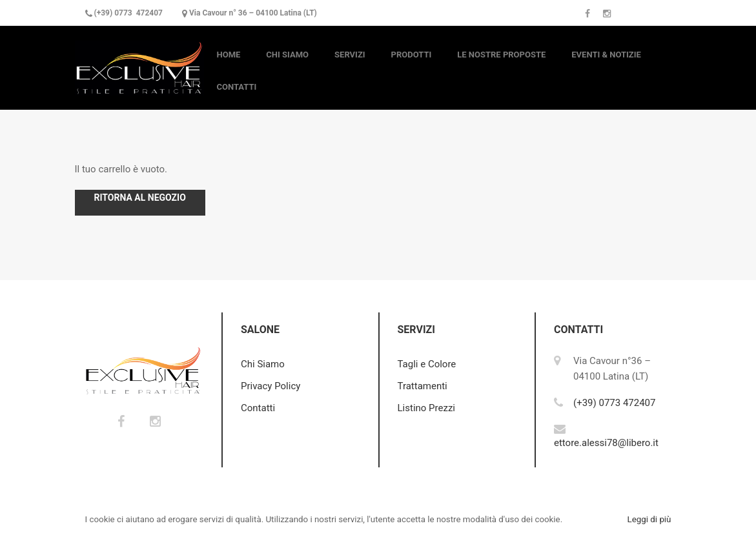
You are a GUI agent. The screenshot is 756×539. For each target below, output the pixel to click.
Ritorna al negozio (140, 198)
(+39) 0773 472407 (128, 13)
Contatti (237, 87)
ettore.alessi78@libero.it (606, 443)
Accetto (594, 519)
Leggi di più (649, 519)
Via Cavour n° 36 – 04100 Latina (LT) (253, 13)
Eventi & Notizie (606, 55)
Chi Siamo (287, 55)
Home (229, 55)
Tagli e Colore (427, 364)
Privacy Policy (271, 386)
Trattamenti (423, 386)
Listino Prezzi (426, 408)
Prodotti (412, 55)
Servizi (350, 55)
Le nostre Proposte (501, 55)
